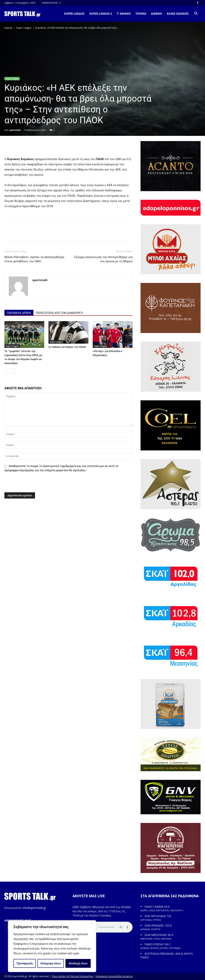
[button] (196, 14)
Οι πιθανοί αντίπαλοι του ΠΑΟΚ (67, 347)
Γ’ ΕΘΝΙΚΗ (124, 14)
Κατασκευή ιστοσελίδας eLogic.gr (114, 976)
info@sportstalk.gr (34, 908)
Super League (24, 28)
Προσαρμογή (25, 963)
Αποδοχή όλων (78, 963)
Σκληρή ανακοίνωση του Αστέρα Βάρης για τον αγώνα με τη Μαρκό (103, 259)
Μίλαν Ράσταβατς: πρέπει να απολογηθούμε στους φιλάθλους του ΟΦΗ (34, 259)
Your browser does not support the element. (102, 927)
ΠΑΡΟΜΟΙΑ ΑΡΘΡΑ (19, 313)
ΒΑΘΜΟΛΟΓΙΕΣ (52, 3)
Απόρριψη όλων (51, 963)
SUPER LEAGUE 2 (101, 14)
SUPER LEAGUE (74, 14)
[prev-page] (7, 371)
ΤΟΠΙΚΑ (141, 14)
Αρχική (8, 28)
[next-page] (13, 371)
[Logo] (22, 14)
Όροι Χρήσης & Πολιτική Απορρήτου (72, 976)
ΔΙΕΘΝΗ (156, 14)
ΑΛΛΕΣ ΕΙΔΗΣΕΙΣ (178, 14)
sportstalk (15, 130)
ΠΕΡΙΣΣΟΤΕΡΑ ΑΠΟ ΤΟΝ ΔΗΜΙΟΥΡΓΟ (59, 313)
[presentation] (32, 484)
